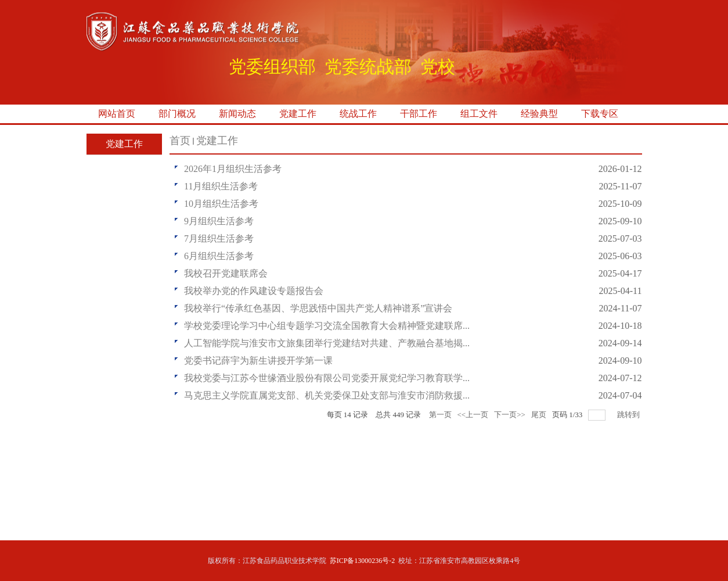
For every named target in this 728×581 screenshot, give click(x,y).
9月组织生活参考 (219, 221)
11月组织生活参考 (221, 186)
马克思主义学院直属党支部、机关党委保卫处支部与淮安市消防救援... (327, 395)
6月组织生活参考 (219, 256)
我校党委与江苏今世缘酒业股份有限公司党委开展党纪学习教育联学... (327, 378)
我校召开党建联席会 (226, 273)
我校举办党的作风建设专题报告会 (254, 291)
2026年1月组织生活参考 (233, 169)
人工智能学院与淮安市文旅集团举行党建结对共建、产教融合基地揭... (327, 343)
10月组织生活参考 (221, 204)
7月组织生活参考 (219, 239)
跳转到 (629, 415)
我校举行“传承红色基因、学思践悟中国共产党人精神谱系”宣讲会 (318, 308)
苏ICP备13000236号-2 (363, 561)
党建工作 (217, 141)
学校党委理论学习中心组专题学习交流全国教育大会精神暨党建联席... (327, 326)
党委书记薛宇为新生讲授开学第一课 (258, 361)
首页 (180, 141)
